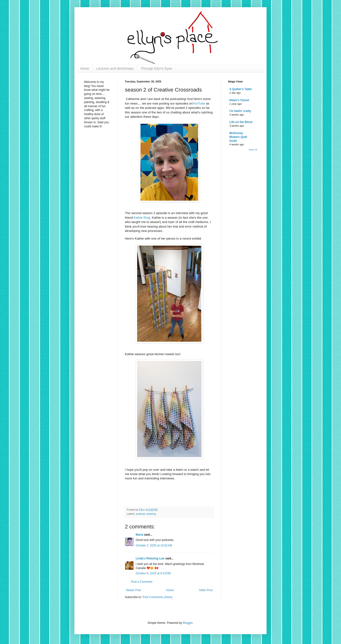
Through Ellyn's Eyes (156, 68)
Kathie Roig (142, 218)
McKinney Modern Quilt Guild (238, 137)
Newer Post (134, 590)
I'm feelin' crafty (240, 111)
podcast (140, 514)
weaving (151, 514)
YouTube (199, 103)
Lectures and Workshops (115, 68)
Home (85, 68)
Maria (139, 535)
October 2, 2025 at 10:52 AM (154, 545)
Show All (253, 150)
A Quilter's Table (241, 89)
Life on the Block (241, 122)
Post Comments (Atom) (157, 597)
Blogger (188, 623)
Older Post (206, 590)
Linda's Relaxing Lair (150, 558)
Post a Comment (142, 582)
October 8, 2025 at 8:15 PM (153, 573)
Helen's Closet (239, 100)
